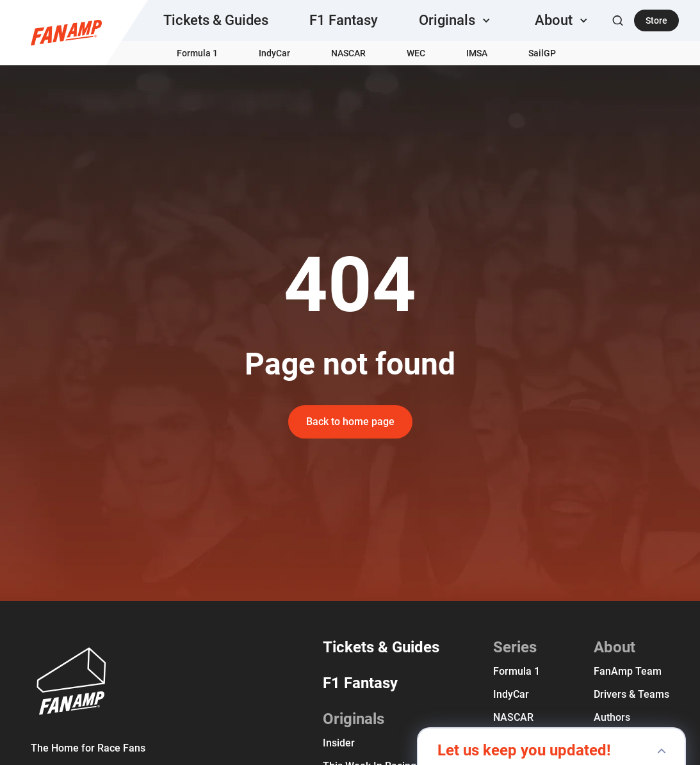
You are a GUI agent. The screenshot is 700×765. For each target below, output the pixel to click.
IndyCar (274, 53)
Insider (339, 743)
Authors (612, 717)
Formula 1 (197, 53)
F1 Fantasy (344, 20)
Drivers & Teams (631, 694)
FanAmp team (628, 671)
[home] (66, 33)
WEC (416, 53)
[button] (456, 20)
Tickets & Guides (216, 20)
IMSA (477, 53)
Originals (354, 719)
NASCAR (348, 53)
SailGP (542, 53)
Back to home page (350, 422)
